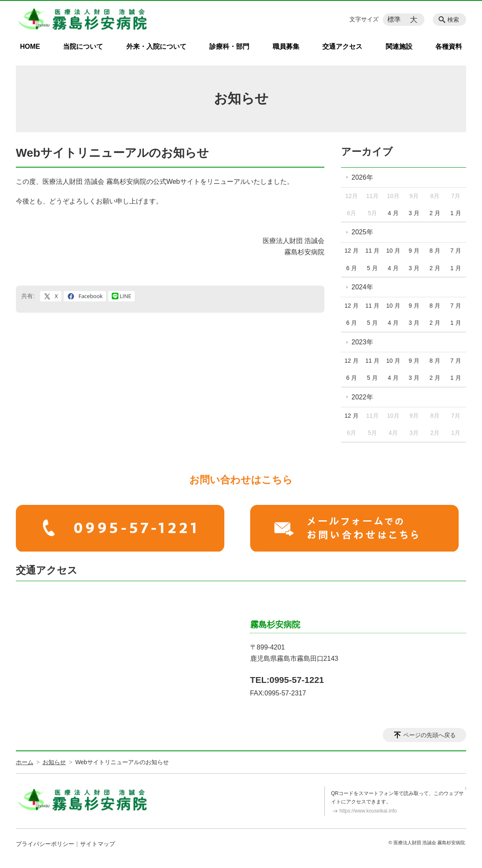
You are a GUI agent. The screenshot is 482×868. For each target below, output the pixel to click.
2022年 (362, 397)
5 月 (372, 268)
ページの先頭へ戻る (429, 735)
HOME (30, 46)
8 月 (435, 251)
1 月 (456, 213)
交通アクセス (342, 46)
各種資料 (449, 46)
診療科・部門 (229, 46)
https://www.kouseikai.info (368, 811)
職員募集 (286, 46)
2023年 (362, 342)
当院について (83, 46)
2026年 (362, 177)
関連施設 (399, 46)
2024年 (362, 287)
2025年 (362, 232)
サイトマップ (98, 844)
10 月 (393, 251)
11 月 (372, 251)
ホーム (25, 762)
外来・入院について (156, 46)
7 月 (456, 251)
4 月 (393, 213)
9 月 (414, 251)
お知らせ (54, 762)
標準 (394, 19)
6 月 (351, 268)
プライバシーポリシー (45, 844)
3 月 (414, 213)
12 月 (351, 251)
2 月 (435, 213)
